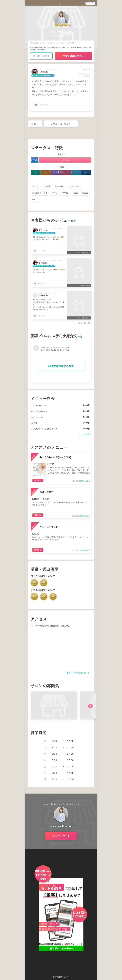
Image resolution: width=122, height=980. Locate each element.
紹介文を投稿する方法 (61, 366)
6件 (74, 221)
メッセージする (41, 56)
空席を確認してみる (73, 56)
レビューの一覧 (83, 323)
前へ (36, 124)
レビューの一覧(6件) (61, 124)
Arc (61, 3)
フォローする (63, 836)
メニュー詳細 (84, 434)
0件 (80, 337)
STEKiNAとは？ (61, 977)
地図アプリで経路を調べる (78, 673)
